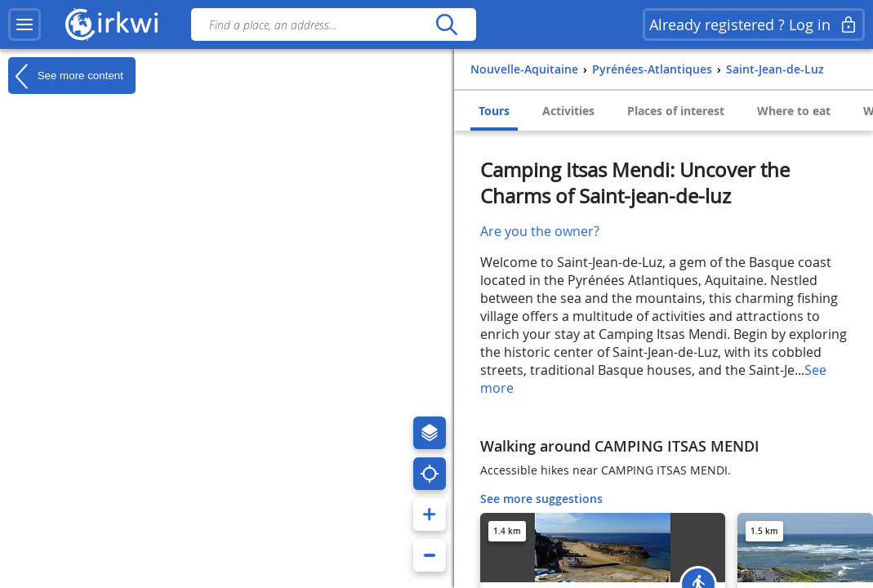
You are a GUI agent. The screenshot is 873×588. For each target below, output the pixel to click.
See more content (66, 76)
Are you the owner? (540, 231)
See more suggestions (541, 499)
